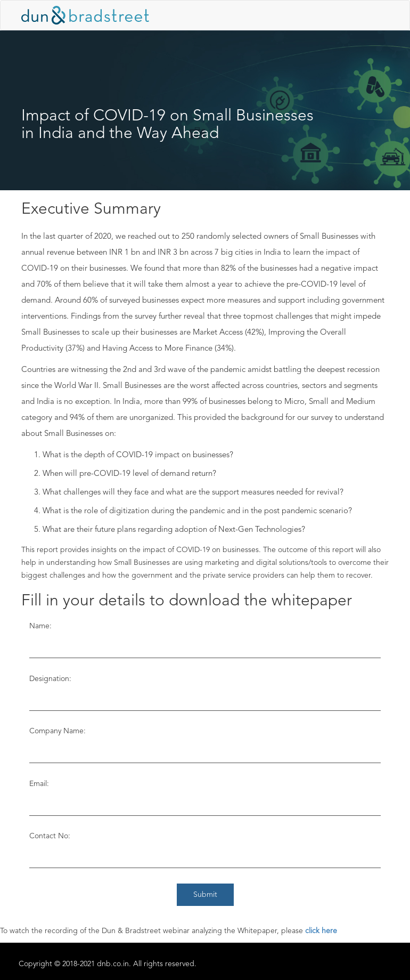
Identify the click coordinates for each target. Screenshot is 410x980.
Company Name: (58, 731)
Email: (39, 784)
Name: (40, 626)
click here (321, 931)
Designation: (50, 679)
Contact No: (50, 836)
